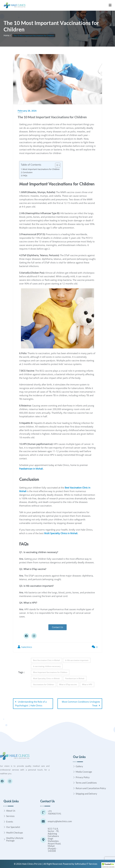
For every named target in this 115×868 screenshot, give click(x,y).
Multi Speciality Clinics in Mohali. (47, 678)
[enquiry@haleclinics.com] (66, 821)
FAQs (25, 176)
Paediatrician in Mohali (31, 469)
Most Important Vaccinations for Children (41, 169)
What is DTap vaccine (68, 684)
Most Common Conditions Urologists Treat (81, 704)
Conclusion (28, 172)
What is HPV (87, 684)
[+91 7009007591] (66, 812)
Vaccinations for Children (43, 684)
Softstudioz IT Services (86, 864)
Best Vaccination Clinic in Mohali (46, 660)
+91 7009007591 (78, 812)
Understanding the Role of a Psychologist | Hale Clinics (31, 704)
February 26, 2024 (27, 111)
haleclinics (25, 647)
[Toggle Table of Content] (56, 165)
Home (7, 35)
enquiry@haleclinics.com (83, 821)
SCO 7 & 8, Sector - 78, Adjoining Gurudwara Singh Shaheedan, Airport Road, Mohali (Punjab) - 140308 (78, 840)
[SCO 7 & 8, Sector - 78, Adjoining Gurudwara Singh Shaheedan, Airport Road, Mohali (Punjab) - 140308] (66, 840)
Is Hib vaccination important (77, 660)
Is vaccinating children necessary (47, 666)
